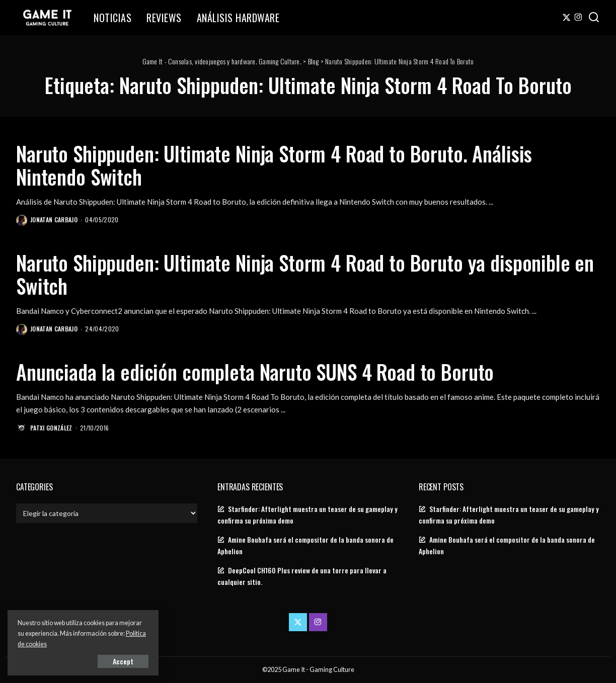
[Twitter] (566, 18)
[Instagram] (579, 18)
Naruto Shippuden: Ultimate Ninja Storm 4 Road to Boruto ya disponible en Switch (305, 274)
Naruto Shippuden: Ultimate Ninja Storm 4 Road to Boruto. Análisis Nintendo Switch (274, 165)
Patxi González (51, 428)
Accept (123, 661)
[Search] (594, 18)
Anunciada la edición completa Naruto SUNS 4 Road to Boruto (255, 372)
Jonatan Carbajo (54, 220)
